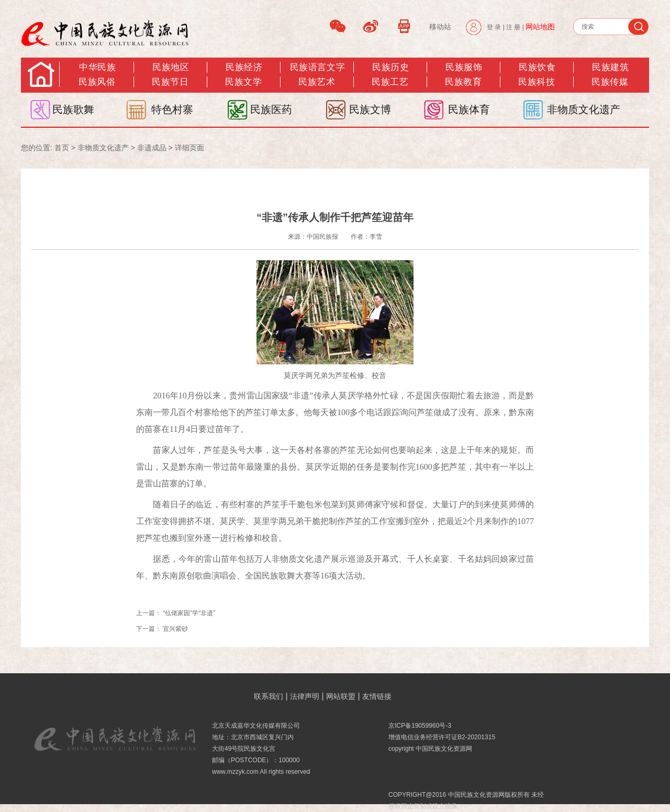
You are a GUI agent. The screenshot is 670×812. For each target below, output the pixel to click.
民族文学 (243, 82)
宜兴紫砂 (175, 629)
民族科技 (537, 82)
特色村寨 (172, 109)
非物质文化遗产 (584, 109)
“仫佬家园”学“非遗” (189, 613)
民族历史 (390, 67)
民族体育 (469, 109)
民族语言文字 (317, 67)
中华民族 (97, 67)
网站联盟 (341, 696)
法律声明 (305, 696)
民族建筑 (610, 67)
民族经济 (244, 67)
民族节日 (170, 82)
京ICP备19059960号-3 (420, 726)
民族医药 (271, 109)
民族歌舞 (73, 109)
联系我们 (269, 696)
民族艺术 (317, 82)
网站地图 (540, 27)
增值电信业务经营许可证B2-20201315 (442, 737)
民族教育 (463, 82)
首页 (62, 148)
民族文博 (370, 109)
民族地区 (171, 67)
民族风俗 (97, 82)
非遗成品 (152, 148)
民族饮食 (537, 67)
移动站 (440, 27)
